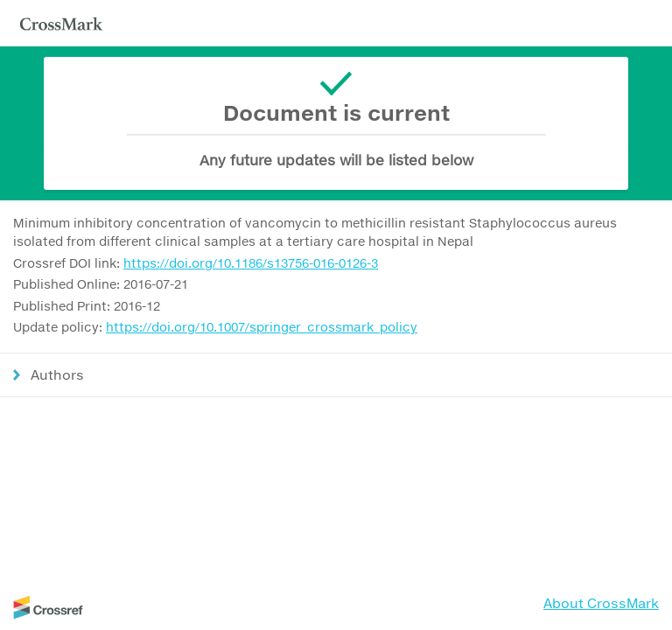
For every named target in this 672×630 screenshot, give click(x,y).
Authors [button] (57, 374)
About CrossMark (601, 603)
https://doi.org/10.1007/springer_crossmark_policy (262, 327)
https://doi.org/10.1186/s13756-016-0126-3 (251, 263)
